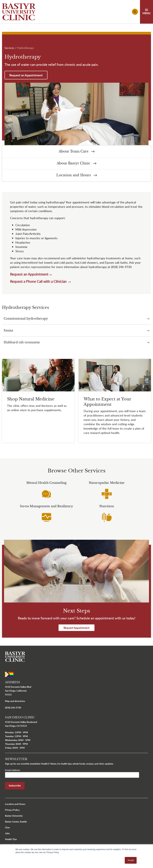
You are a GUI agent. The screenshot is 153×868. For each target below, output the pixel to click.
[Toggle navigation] (146, 12)
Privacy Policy (12, 810)
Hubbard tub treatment (22, 342)
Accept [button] (131, 860)
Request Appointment (76, 628)
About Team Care (77, 151)
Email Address (12, 770)
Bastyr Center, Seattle (16, 822)
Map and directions (15, 701)
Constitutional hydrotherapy (26, 319)
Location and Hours (77, 175)
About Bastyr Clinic (76, 163)
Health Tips (11, 839)
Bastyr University (14, 816)
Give (7, 827)
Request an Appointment (26, 75)
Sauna (8, 330)
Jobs (7, 833)
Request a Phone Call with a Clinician (39, 281)
